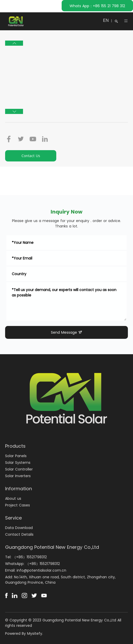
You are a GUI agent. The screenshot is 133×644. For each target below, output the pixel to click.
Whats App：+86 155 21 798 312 (97, 6)
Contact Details (19, 534)
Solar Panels (16, 456)
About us (13, 498)
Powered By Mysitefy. (24, 633)
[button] (14, 43)
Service (13, 518)
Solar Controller (19, 469)
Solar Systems (18, 463)
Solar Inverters (18, 476)
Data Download (19, 528)
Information (19, 489)
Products (15, 446)
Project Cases (18, 505)
